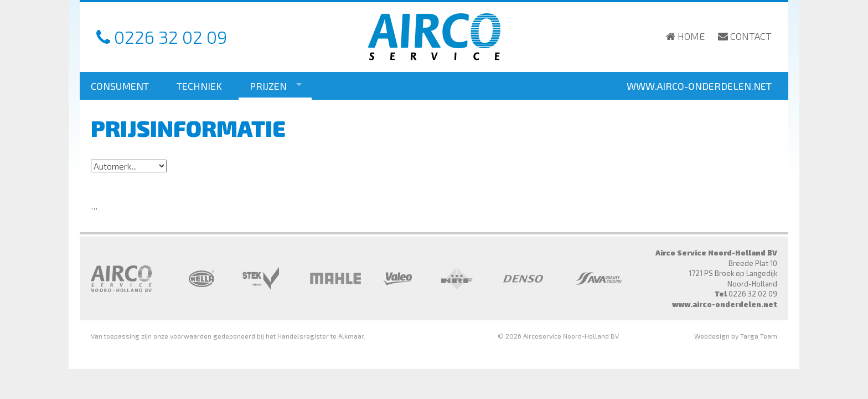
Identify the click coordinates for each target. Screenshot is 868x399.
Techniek (199, 86)
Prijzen (268, 86)
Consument (120, 86)
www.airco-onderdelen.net (699, 86)
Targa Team (759, 336)
